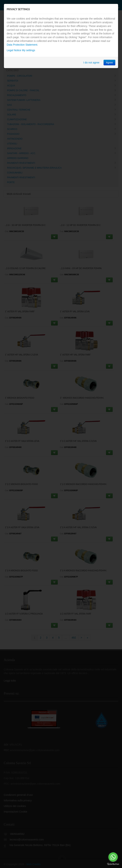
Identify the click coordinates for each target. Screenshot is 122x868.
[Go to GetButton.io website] (113, 864)
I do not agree (91, 63)
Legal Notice (14, 50)
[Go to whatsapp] (113, 857)
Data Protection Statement (22, 45)
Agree (109, 63)
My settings (29, 50)
